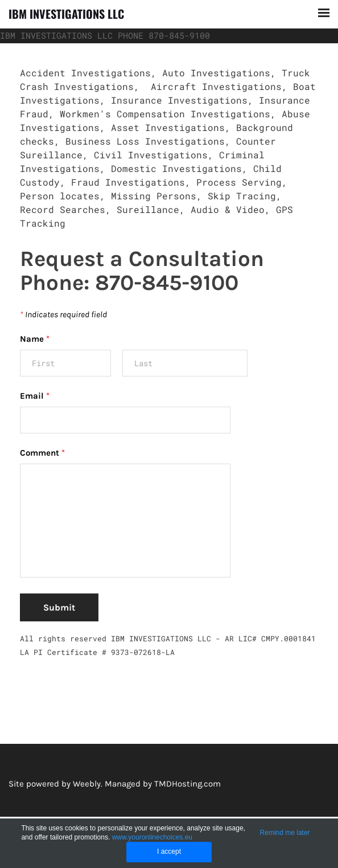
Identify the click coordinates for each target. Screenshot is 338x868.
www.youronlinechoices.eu (152, 837)
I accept (169, 851)
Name (35, 339)
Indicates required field (63, 314)
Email (35, 396)
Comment (42, 453)
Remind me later (285, 833)
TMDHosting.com (187, 784)
